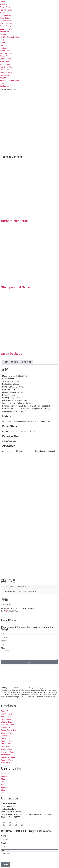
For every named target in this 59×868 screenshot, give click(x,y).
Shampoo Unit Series (16, 287)
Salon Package (12, 354)
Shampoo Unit (6, 15)
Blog (2, 40)
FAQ (3, 782)
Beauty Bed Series (7, 26)
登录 (7, 611)
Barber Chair (5, 7)
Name (4, 634)
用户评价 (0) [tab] (26, 362)
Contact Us (4, 43)
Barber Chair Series (15, 221)
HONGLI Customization (9, 37)
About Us (4, 34)
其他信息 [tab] (15, 362)
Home (2, 45)
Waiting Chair (5, 21)
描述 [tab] (6, 362)
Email (3, 641)
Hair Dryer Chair (6, 24)
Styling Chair (5, 13)
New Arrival (5, 32)
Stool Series (5, 18)
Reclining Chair (6, 10)
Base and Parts (6, 29)
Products (4, 48)
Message (5, 648)
